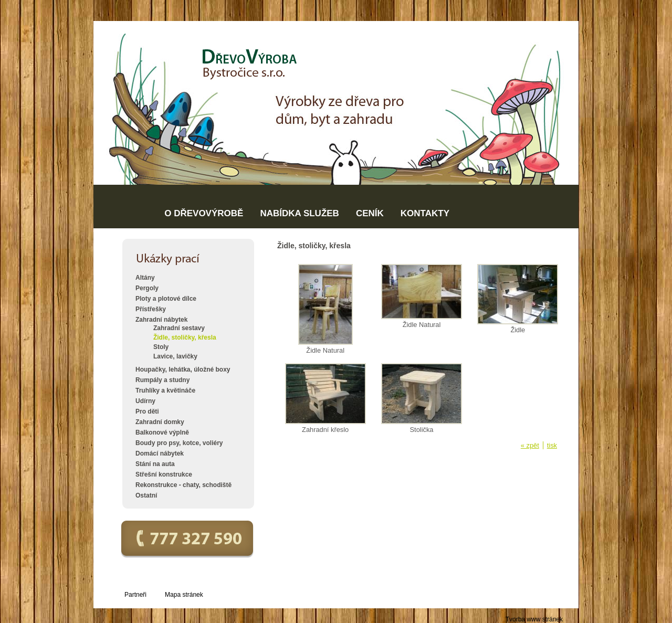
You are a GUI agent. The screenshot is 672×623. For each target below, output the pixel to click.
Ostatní (146, 495)
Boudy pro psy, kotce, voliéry (179, 443)
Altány (145, 278)
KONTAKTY (425, 213)
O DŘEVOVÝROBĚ (204, 213)
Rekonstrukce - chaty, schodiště (183, 485)
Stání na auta (155, 464)
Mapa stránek (184, 595)
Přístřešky (151, 309)
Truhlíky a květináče (165, 390)
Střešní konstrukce (164, 474)
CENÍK (370, 213)
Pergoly (147, 288)
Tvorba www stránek (534, 619)
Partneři (135, 595)
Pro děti (147, 411)
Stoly (161, 347)
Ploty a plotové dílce (166, 299)
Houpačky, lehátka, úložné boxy (183, 369)
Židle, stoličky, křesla (185, 337)
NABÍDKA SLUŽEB (299, 213)
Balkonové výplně (162, 432)
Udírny (145, 401)
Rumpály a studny (162, 380)
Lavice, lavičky (175, 356)
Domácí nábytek (160, 453)
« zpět (530, 445)
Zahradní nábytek (161, 320)
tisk (552, 445)
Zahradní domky (160, 422)
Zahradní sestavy (179, 328)
